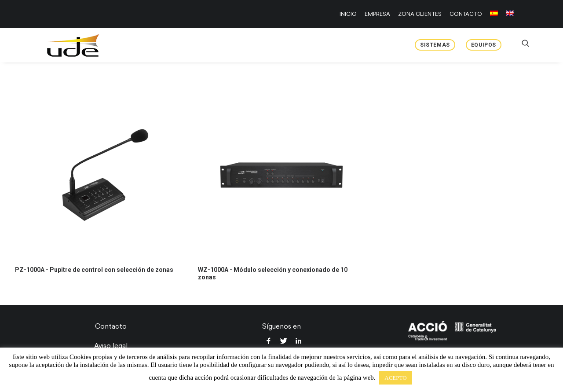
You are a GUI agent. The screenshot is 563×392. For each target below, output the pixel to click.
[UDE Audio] (61, 45)
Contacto (111, 326)
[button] (99, 175)
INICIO (348, 14)
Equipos (484, 45)
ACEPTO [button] (395, 378)
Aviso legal (111, 346)
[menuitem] (350, 14)
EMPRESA (377, 14)
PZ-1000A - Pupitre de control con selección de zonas (94, 270)
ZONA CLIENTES (420, 14)
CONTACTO (466, 14)
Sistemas (435, 45)
